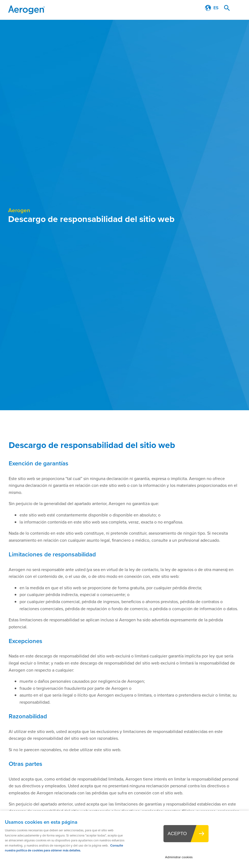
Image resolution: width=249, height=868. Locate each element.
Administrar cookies (179, 857)
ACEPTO (177, 833)
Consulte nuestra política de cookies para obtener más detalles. (64, 848)
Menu (239, 8)
